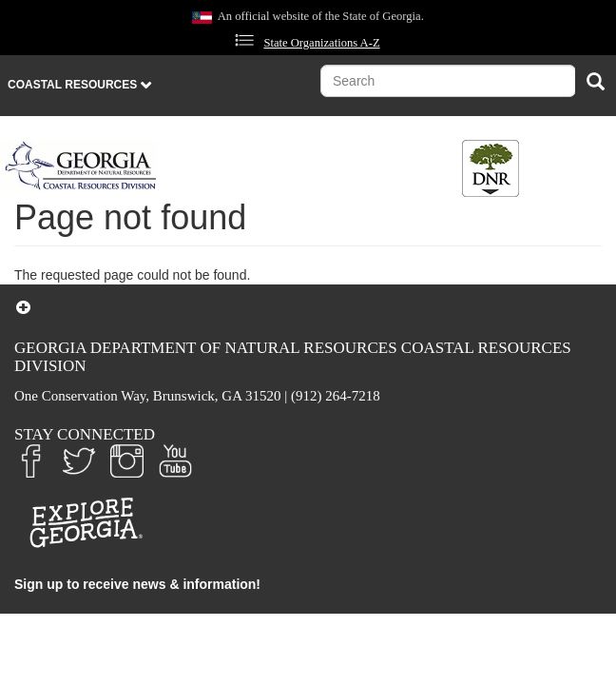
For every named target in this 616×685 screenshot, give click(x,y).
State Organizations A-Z (321, 43)
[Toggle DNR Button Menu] (491, 168)
